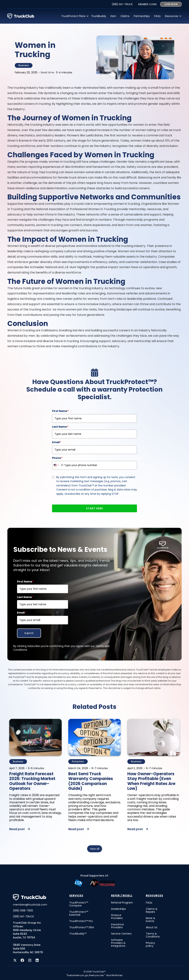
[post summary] (35, 809)
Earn (113, 16)
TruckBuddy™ (78, 934)
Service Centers (121, 934)
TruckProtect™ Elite (82, 927)
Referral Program (122, 903)
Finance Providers (117, 917)
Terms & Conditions (153, 935)
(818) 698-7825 (23, 911)
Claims (125, 16)
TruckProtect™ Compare (79, 904)
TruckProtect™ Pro (81, 921)
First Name (60, 411)
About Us (152, 927)
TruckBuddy (99, 16)
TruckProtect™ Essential (79, 913)
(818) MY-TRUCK (23, 916)
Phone (57, 458)
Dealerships (118, 909)
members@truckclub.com (30, 905)
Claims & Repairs (152, 910)
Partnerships (142, 16)
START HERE (94, 508)
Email (56, 442)
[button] (74, 16)
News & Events (151, 920)
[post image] (35, 737)
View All (95, 849)
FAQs (157, 16)
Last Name (60, 427)
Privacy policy (150, 944)
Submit (29, 633)
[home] (21, 16)
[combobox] (58, 465)
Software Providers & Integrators (118, 943)
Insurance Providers (117, 926)
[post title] (35, 782)
